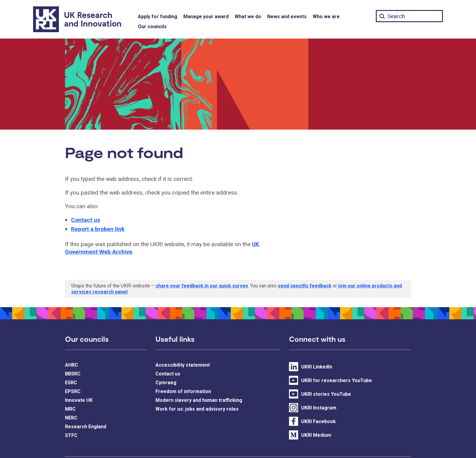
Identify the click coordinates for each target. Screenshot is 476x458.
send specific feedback (305, 286)
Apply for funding (158, 17)
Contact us (86, 220)
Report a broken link (98, 229)
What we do (248, 17)
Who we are (326, 17)
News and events (287, 17)
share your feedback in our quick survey (202, 286)
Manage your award (206, 17)
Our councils (152, 27)
